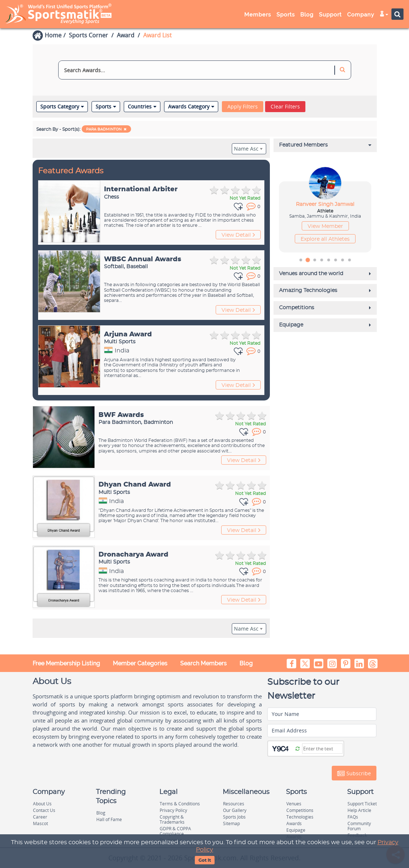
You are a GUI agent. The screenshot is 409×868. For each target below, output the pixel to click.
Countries (142, 107)
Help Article (359, 810)
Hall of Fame (109, 819)
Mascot (40, 823)
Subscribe (354, 773)
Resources (234, 804)
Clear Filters (285, 106)
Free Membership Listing (66, 663)
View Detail (238, 235)
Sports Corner (88, 35)
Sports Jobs (234, 817)
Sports (286, 15)
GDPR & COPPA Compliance (175, 831)
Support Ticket (362, 804)
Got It (205, 860)
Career (40, 817)
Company (361, 15)
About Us (42, 804)
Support (330, 15)
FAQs (353, 817)
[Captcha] (322, 749)
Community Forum (359, 826)
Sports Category (62, 107)
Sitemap (231, 823)
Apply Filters (243, 106)
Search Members (203, 663)
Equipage (296, 830)
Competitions (300, 810)
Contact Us (44, 810)
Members (258, 15)
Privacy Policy (173, 810)
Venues (294, 804)
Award (126, 35)
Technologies (300, 817)
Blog (307, 15)
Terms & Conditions (180, 804)
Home (53, 35)
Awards (294, 823)
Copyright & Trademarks (172, 819)
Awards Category (191, 107)
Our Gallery (235, 810)
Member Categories (140, 663)
